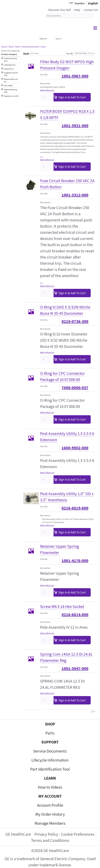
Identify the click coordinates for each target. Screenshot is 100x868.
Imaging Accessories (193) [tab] (11, 74)
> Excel (43, 47)
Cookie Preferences (78, 834)
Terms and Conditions (50, 840)
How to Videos (50, 787)
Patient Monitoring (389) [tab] (10, 91)
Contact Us (91, 10)
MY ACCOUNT (50, 796)
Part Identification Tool (50, 769)
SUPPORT (50, 742)
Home (4, 47)
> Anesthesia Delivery (30, 47)
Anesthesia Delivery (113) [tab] (10, 60)
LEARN (50, 778)
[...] (41, 157)
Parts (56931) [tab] (8, 86)
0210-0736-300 (75, 321)
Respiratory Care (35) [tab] (11, 96)
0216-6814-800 (75, 615)
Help (77, 10)
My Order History (50, 814)
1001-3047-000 (75, 668)
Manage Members (50, 823)
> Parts (17, 47)
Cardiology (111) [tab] (10, 65)
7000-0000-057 (75, 388)
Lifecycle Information (50, 760)
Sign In (59, 39)
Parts (50, 733)
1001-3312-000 (75, 195)
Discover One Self (60, 10)
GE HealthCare (18, 834)
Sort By (70, 53)
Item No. (44, 74)
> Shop (10, 47)
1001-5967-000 (75, 76)
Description (45, 83)
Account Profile (50, 805)
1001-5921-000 (75, 126)
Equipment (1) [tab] (9, 69)
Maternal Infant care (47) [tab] (11, 80)
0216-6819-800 (75, 508)
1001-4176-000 (75, 561)
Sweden (80, 3)
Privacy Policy (46, 834)
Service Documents (50, 751)
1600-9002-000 (75, 448)
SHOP (50, 724)
